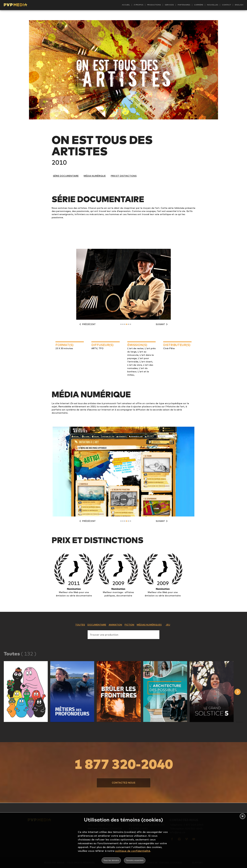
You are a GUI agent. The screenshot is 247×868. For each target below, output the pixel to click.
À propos (139, 5)
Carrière (199, 5)
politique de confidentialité (133, 851)
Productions (154, 5)
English (239, 5)
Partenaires (184, 5)
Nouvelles (213, 5)
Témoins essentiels (135, 860)
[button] (26, 692)
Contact (227, 5)
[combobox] (123, 634)
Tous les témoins (111, 860)
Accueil (126, 5)
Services (169, 5)
